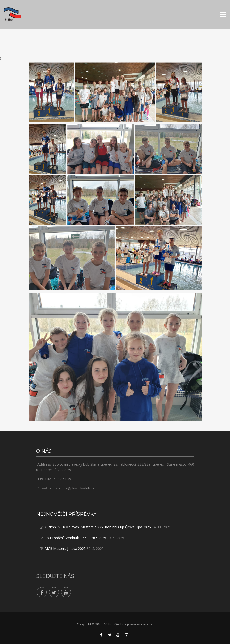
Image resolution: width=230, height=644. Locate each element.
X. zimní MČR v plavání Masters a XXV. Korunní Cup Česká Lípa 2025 (98, 527)
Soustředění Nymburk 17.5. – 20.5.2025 (75, 538)
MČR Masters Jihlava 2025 (65, 548)
